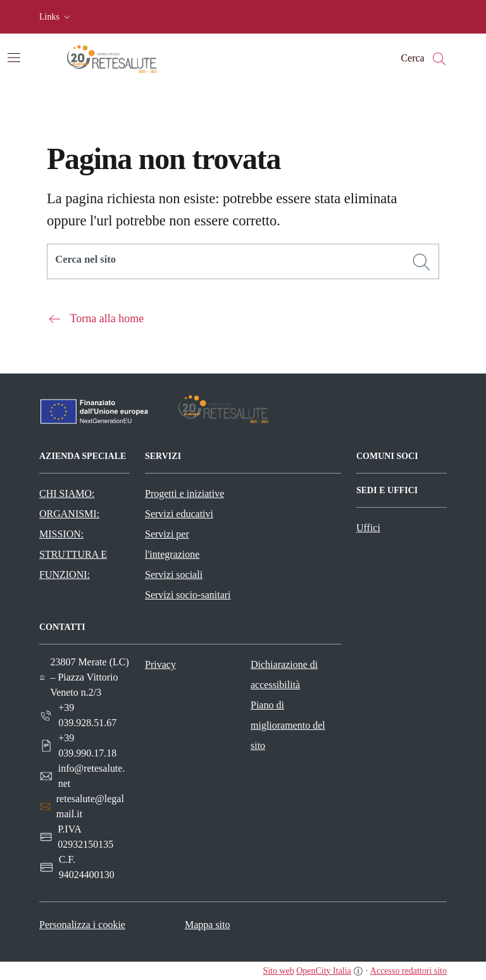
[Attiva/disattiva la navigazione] (14, 58)
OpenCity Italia (324, 971)
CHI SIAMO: (67, 493)
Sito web (278, 971)
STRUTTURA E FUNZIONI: (73, 564)
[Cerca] (421, 262)
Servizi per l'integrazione (172, 544)
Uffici (368, 528)
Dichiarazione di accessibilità (284, 675)
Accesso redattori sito (408, 971)
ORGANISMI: (69, 514)
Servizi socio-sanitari (188, 595)
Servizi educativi (179, 514)
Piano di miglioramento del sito (288, 725)
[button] (56, 17)
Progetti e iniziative (184, 493)
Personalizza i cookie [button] (82, 925)
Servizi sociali (174, 575)
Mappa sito (208, 925)
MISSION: (61, 534)
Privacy (160, 664)
